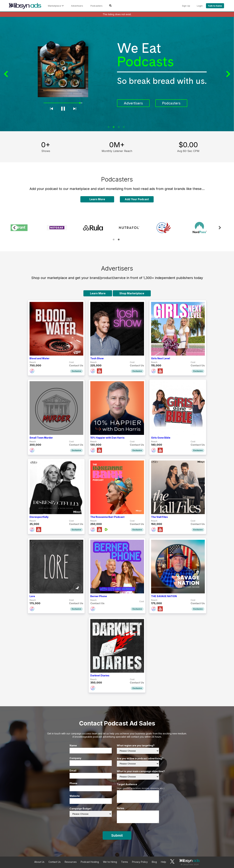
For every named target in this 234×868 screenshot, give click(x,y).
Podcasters (96, 6)
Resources (71, 862)
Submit (117, 835)
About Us (39, 862)
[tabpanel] (117, 74)
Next (227, 74)
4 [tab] (124, 127)
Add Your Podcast (137, 199)
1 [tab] (109, 127)
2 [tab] (114, 127)
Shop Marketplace (132, 293)
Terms (125, 862)
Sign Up (186, 6)
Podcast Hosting (90, 862)
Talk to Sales (215, 6)
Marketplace (56, 6)
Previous (7, 74)
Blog (154, 862)
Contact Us (55, 862)
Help (164, 862)
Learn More (97, 199)
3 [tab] (119, 127)
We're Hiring (110, 862)
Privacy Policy (140, 862)
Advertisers (77, 6)
